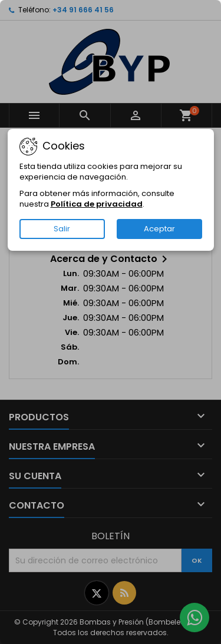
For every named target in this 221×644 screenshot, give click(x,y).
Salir (62, 229)
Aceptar (159, 229)
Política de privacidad (97, 204)
